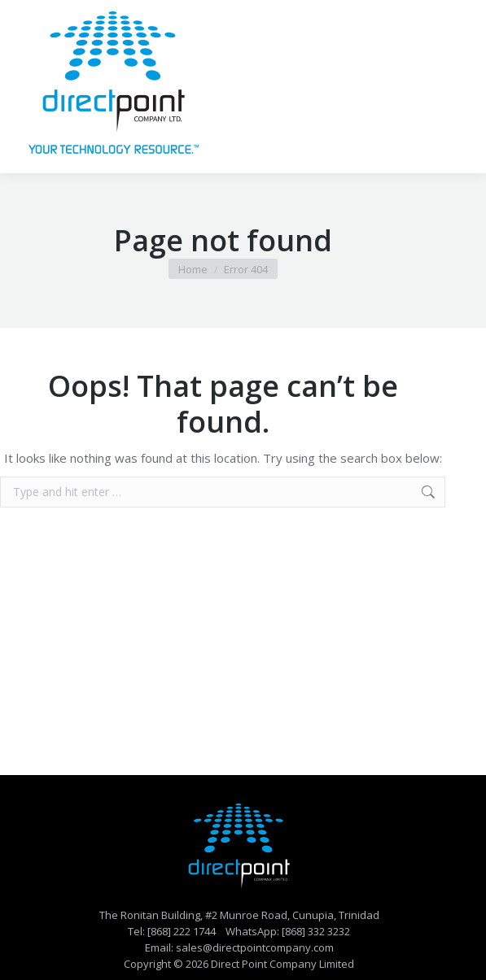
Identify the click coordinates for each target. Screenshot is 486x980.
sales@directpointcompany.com (255, 947)
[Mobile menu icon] (452, 87)
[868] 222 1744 (182, 931)
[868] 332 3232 (316, 931)
